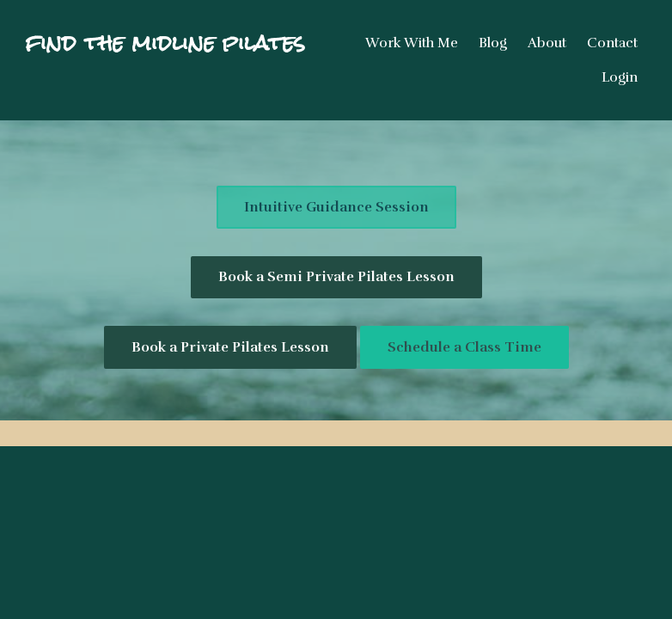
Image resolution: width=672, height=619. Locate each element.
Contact (612, 43)
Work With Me (412, 43)
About (547, 43)
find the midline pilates (165, 43)
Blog (493, 43)
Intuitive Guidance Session (336, 207)
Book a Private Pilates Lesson (230, 347)
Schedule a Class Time (464, 347)
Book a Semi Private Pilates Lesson (336, 277)
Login (620, 77)
